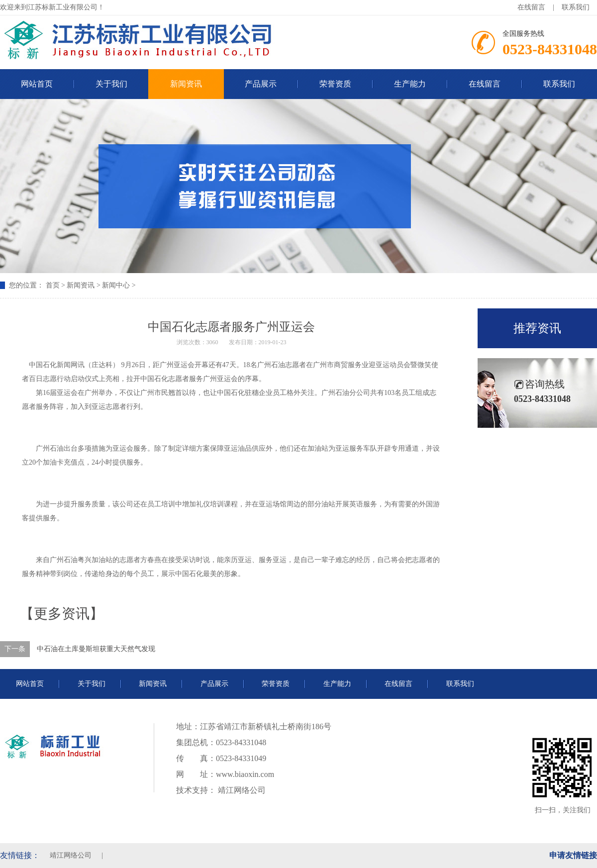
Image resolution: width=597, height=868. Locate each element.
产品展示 (261, 84)
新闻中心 (116, 285)
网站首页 (30, 684)
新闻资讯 (186, 84)
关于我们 (111, 84)
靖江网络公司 (241, 790)
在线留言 (531, 7)
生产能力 (410, 84)
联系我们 (576, 7)
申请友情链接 (573, 855)
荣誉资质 (335, 84)
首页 (53, 285)
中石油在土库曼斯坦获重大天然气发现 (96, 649)
